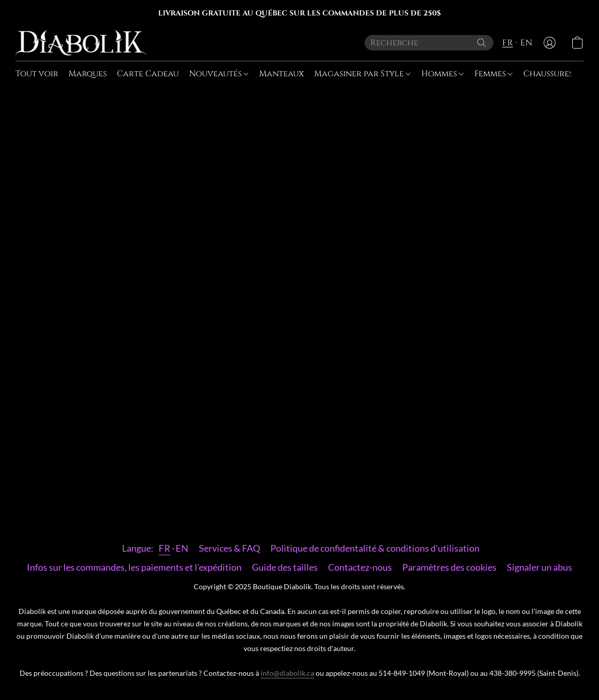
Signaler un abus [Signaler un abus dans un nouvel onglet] (540, 567)
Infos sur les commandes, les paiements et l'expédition (134, 567)
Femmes (493, 74)
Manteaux (281, 74)
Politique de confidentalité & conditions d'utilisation (375, 548)
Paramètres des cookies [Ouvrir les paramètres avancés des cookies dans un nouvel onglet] (449, 567)
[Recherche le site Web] (482, 43)
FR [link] (165, 548)
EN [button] (526, 43)
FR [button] (508, 43)
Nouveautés (219, 74)
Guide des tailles (285, 567)
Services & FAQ (229, 548)
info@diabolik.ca (287, 673)
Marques (88, 74)
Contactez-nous (360, 567)
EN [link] (182, 548)
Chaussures (551, 74)
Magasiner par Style (362, 74)
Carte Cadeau (148, 74)
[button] (81, 43)
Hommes (442, 74)
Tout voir (37, 74)
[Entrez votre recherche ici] (429, 43)
